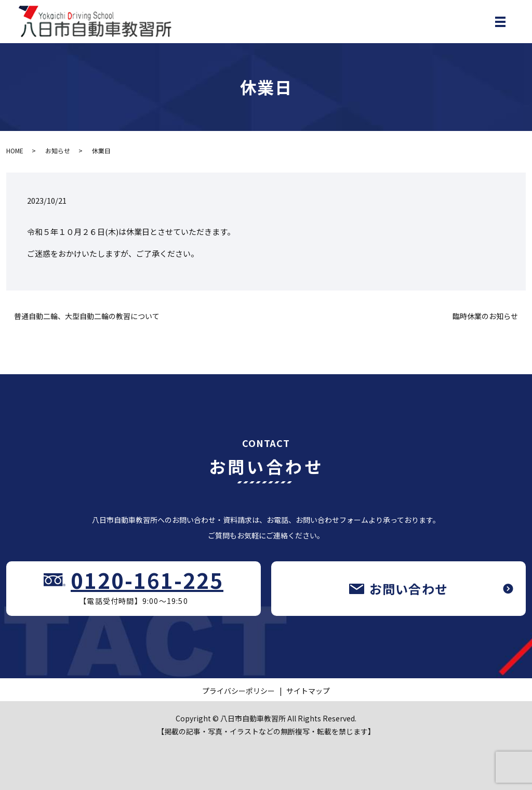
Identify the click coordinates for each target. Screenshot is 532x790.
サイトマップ (308, 691)
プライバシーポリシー (238, 691)
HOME (15, 150)
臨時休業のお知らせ (485, 316)
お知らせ (58, 150)
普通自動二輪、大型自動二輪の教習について (87, 316)
